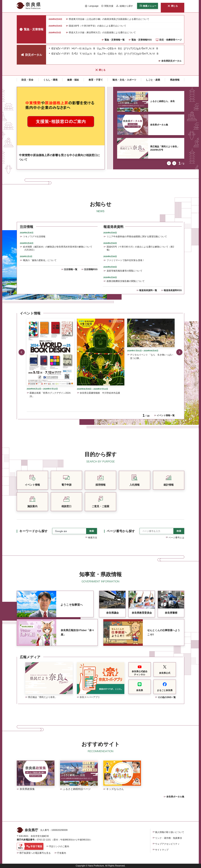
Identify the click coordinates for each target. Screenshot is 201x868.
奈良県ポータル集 (159, 125)
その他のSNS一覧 (167, 697)
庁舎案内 (62, 853)
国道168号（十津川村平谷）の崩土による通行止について (97, 26)
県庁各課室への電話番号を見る (35, 853)
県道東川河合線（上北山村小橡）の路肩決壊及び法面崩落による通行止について (109, 19)
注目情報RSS (91, 269)
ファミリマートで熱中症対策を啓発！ (126, 260)
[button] (92, 6)
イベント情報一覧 (166, 415)
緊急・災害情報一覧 (115, 40)
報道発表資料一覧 (148, 290)
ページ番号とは (176, 538)
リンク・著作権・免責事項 (168, 838)
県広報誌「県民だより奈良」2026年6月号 (165, 148)
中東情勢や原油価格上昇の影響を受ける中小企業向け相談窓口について (59, 157)
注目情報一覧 (71, 269)
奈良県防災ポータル (171, 61)
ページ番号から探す (121, 531)
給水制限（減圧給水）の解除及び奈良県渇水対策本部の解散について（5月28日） (58, 248)
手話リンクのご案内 (59, 846)
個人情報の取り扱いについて (170, 832)
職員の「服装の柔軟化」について (40, 260)
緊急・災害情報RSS (142, 40)
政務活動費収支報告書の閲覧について (126, 281)
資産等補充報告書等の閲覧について (125, 271)
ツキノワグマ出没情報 (34, 237)
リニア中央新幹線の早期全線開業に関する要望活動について (137, 237)
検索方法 (93, 538)
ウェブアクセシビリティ (167, 844)
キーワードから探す (33, 531)
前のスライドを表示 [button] (169, 163)
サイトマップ (162, 850)
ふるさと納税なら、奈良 (162, 101)
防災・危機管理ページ (171, 40)
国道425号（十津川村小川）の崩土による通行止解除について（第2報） (140, 248)
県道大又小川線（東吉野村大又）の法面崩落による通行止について (102, 32)
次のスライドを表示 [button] (174, 163)
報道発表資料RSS (173, 290)
